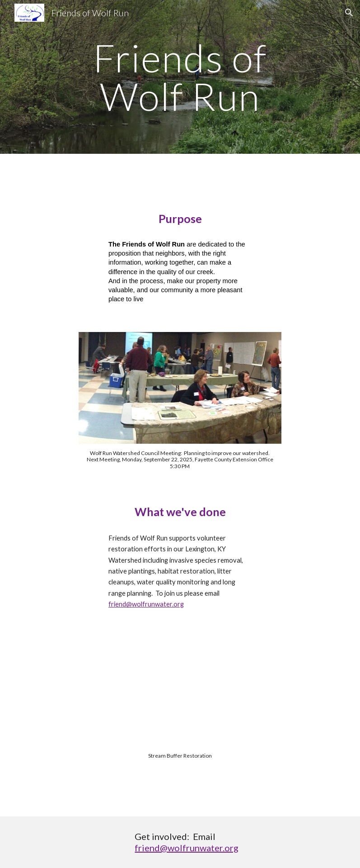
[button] (349, 13)
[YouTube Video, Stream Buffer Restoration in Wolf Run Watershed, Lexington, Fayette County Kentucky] (180, 712)
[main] (180, 77)
